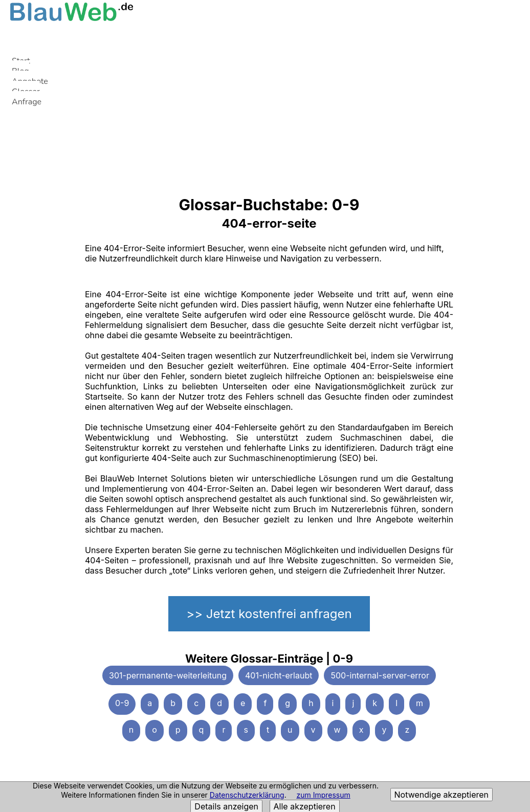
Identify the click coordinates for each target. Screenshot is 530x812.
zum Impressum (323, 795)
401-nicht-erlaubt (279, 675)
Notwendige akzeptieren (441, 795)
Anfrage (27, 102)
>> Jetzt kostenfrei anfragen (269, 614)
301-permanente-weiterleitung (168, 675)
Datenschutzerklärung (247, 795)
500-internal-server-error (380, 675)
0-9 (122, 703)
